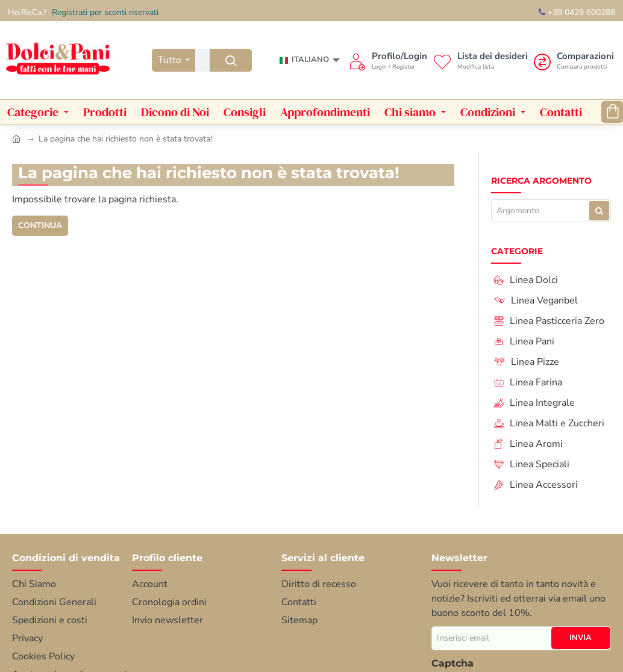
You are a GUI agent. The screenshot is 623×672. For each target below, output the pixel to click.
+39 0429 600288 (577, 12)
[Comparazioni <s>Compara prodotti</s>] (574, 60)
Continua (40, 226)
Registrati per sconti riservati (105, 12)
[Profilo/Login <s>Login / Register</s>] (388, 60)
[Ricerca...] (231, 60)
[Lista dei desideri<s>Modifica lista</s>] (481, 60)
